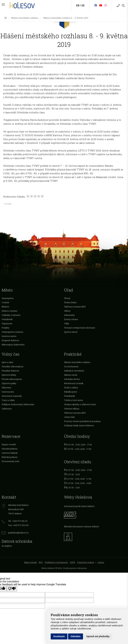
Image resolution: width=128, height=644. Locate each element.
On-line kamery (71, 366)
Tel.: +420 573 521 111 (18, 521)
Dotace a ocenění (9, 311)
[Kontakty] (118, 6)
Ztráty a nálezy (71, 388)
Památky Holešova (10, 371)
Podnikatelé (7, 319)
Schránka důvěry (72, 379)
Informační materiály (12, 396)
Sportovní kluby (9, 375)
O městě (5, 302)
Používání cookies (86, 562)
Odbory (67, 311)
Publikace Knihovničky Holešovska (18, 404)
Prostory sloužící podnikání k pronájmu (82, 421)
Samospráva (8, 298)
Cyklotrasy (7, 409)
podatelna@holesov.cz (18, 533)
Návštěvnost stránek (74, 383)
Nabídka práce (70, 392)
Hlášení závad (71, 375)
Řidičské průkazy (10, 457)
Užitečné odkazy (72, 409)
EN (78, 5)
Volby (67, 323)
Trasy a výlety (8, 400)
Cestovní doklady (10, 453)
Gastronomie (8, 392)
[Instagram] (106, 5)
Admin (101, 562)
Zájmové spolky (9, 383)
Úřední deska (70, 302)
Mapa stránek (30, 562)
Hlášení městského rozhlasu (25, 18)
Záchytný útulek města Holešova (79, 425)
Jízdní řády (69, 417)
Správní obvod (71, 332)
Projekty (5, 328)
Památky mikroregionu (13, 366)
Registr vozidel (9, 444)
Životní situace (71, 319)
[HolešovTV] (101, 5)
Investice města (9, 336)
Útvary (67, 298)
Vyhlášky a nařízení (11, 315)
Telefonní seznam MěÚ (75, 307)
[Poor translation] (12, 589)
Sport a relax (7, 362)
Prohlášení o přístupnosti (56, 562)
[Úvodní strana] (6, 18)
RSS (41, 562)
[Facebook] (96, 5)
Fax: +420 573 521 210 (18, 525)
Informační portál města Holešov (79, 506)
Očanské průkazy (10, 449)
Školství (5, 307)
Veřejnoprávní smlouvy (12, 332)
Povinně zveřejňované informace (80, 328)
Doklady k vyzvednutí (74, 371)
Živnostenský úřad (10, 461)
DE (83, 5)
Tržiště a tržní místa (73, 400)
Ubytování (6, 388)
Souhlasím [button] (59, 636)
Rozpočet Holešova (10, 340)
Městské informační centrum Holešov (82, 526)
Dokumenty (69, 315)
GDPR (73, 562)
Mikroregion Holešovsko (13, 345)
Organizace (7, 323)
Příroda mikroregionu (12, 379)
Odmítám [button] (76, 636)
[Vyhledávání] (123, 6)
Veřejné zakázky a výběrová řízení (80, 404)
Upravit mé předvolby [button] (98, 636)
